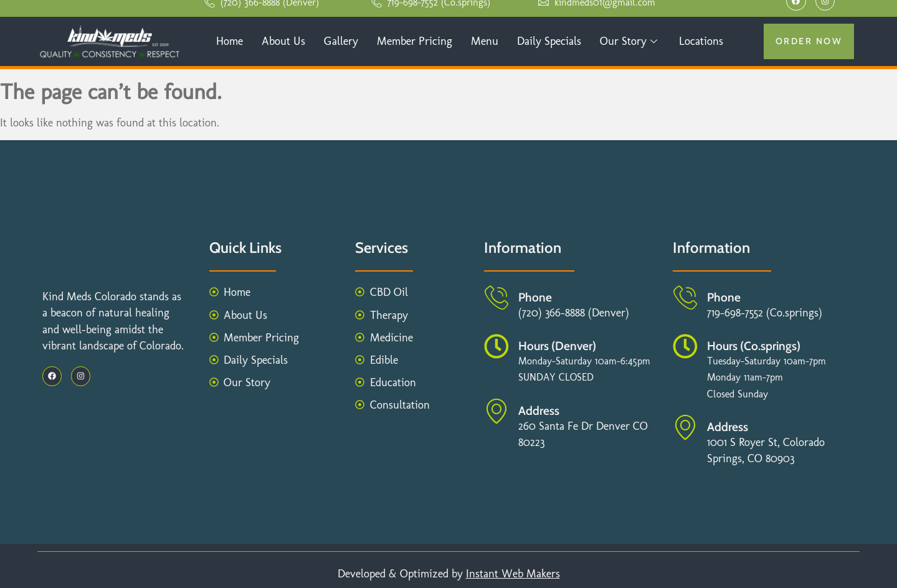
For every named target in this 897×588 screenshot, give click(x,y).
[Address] (496, 411)
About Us (283, 41)
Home (230, 41)
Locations (701, 41)
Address (539, 410)
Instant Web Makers (513, 573)
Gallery (341, 41)
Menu (485, 41)
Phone (535, 297)
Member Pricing (415, 41)
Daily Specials (549, 41)
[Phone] (496, 298)
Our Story (630, 41)
